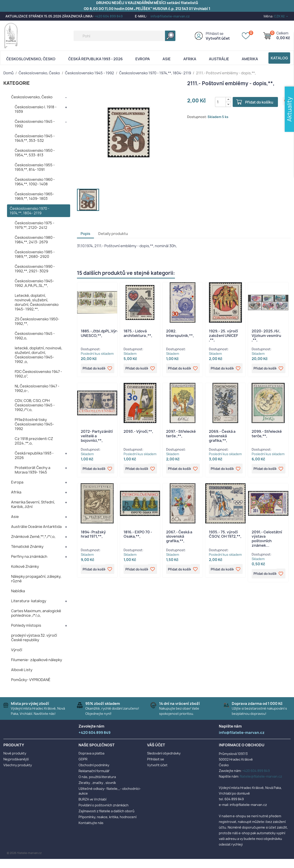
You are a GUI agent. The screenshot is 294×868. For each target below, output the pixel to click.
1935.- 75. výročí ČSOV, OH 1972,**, (225, 535)
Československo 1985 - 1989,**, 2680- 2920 (35, 254)
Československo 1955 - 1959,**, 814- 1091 (35, 167)
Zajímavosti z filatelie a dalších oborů (106, 811)
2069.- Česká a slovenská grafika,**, (222, 436)
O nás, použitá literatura (97, 777)
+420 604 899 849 (109, 16)
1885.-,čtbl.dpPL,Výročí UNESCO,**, (101, 333)
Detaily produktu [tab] (113, 234)
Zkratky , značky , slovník (97, 783)
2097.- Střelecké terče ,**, (181, 434)
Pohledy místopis (26, 625)
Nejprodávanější (16, 759)
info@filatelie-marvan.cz (170, 16)
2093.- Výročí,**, (138, 432)
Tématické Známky (27, 546)
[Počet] (219, 102)
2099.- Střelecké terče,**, (267, 434)
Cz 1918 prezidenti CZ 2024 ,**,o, (34, 441)
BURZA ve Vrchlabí (92, 799)
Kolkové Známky (25, 566)
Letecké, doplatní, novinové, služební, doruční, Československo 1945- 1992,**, (37, 302)
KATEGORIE (17, 83)
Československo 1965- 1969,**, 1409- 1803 (34, 196)
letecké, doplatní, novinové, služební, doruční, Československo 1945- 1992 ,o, (38, 355)
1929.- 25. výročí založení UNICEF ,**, (223, 336)
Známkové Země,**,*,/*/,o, (33, 537)
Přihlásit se (215, 34)
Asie (167, 59)
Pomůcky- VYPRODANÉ (31, 680)
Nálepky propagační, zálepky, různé (36, 579)
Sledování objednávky (164, 753)
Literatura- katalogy (29, 601)
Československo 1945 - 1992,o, (35, 336)
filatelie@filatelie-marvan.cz (261, 776)
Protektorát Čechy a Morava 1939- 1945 (32, 470)
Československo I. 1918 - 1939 (36, 109)
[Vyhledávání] (124, 36)
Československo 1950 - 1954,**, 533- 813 (35, 153)
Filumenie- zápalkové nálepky (37, 660)
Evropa (143, 59)
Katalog (279, 58)
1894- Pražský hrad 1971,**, (93, 535)
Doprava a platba (91, 753)
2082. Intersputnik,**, (180, 333)
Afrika (190, 59)
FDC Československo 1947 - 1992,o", (38, 374)
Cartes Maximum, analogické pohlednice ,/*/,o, (36, 613)
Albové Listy (22, 670)
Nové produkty (15, 753)
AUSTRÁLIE (219, 59)
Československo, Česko (31, 59)
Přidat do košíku (257, 102)
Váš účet (156, 745)
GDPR (83, 759)
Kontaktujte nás (91, 823)
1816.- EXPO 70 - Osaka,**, (138, 535)
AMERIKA (250, 59)
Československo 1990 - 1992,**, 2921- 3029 (35, 269)
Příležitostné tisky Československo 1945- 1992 (34, 424)
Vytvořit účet (218, 38)
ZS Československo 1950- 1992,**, (37, 321)
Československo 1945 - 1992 (35, 124)
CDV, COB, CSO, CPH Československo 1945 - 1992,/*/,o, (35, 405)
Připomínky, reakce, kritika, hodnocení (108, 817)
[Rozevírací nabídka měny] (281, 16)
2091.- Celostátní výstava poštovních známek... (267, 540)
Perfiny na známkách (29, 556)
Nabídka (18, 591)
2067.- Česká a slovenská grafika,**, (179, 537)
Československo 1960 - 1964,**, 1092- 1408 (35, 182)
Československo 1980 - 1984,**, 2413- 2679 (35, 240)
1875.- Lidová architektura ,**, (138, 333)
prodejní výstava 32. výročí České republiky (34, 638)
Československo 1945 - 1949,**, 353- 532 (35, 138)
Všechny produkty (18, 765)
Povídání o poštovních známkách (104, 805)
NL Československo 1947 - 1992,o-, (37, 388)
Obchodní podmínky (94, 765)
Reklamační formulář (94, 771)
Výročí (17, 650)
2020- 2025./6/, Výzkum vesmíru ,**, (266, 336)
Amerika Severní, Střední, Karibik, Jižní (33, 504)
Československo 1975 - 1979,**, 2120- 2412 (35, 225)
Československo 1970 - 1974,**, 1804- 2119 (30, 211)
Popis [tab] (85, 234)
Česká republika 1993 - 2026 (95, 59)
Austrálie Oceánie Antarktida (36, 527)
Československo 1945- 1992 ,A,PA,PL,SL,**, (34, 283)
